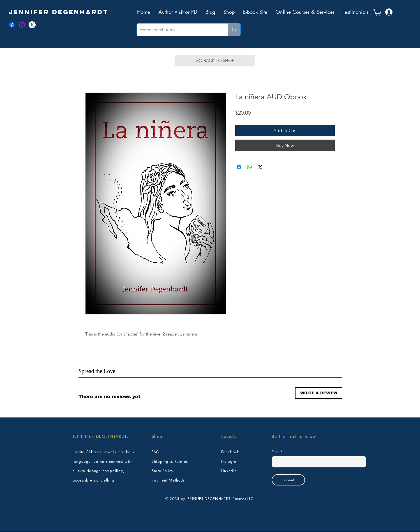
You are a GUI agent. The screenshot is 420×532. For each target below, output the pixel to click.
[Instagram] (22, 25)
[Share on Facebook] (239, 167)
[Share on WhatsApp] (250, 167)
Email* (277, 452)
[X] (32, 25)
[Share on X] (260, 167)
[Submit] (288, 480)
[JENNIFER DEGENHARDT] (59, 12)
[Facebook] (12, 25)
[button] (377, 12)
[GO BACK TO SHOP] (215, 61)
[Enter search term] (178, 30)
